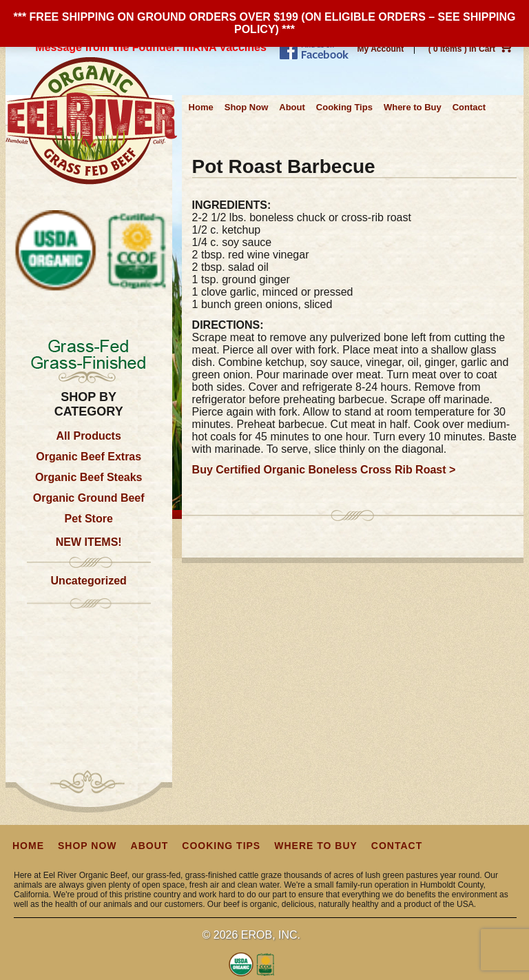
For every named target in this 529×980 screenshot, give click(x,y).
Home (201, 107)
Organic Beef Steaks (89, 477)
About (292, 107)
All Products (89, 436)
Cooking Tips (344, 107)
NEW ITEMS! (89, 542)
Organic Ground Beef (89, 498)
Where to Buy (413, 107)
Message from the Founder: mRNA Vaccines (151, 47)
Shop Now (247, 107)
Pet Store (89, 519)
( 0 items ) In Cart (471, 49)
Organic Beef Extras (89, 457)
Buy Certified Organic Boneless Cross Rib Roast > (324, 470)
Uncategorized (89, 581)
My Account (381, 49)
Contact (469, 107)
